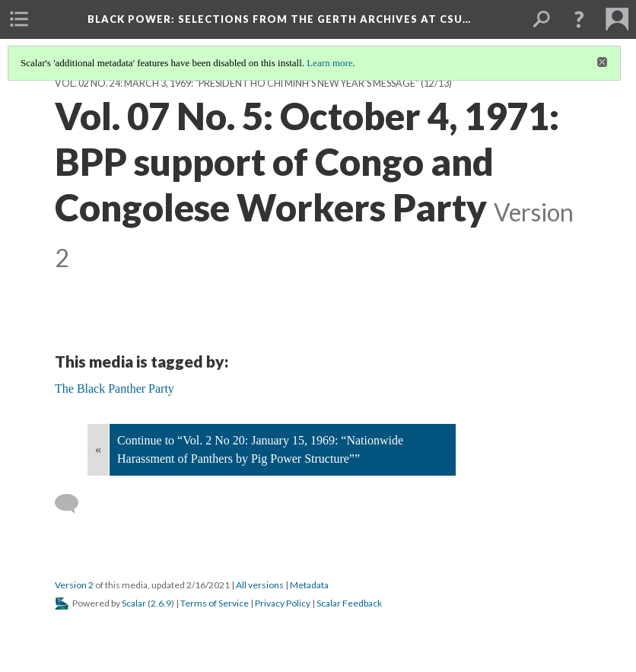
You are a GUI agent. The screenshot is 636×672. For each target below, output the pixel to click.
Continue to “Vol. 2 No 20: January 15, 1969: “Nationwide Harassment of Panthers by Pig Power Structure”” (260, 449)
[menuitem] (19, 19)
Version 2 (74, 585)
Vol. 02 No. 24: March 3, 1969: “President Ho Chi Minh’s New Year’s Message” (237, 83)
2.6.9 (161, 603)
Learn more (329, 63)
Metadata (309, 585)
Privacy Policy (283, 603)
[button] (579, 19)
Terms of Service (215, 603)
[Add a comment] (73, 504)
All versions (260, 585)
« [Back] (98, 449)
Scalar (134, 603)
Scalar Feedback (349, 603)
